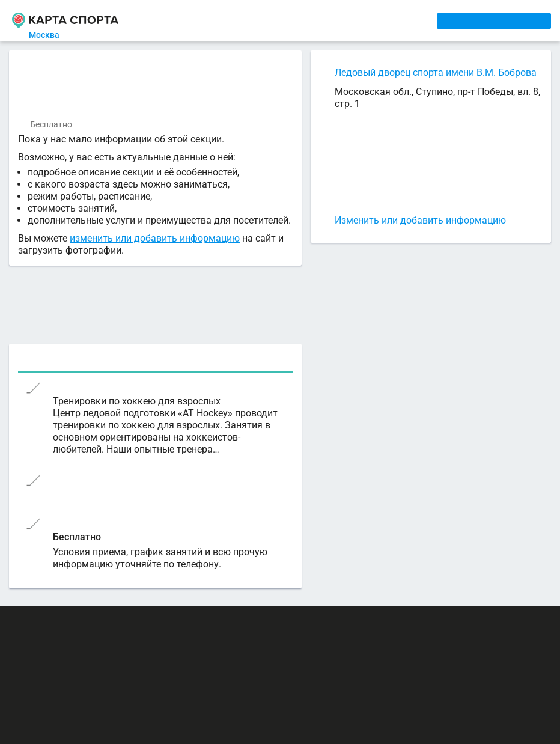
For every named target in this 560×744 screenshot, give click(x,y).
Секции (34, 64)
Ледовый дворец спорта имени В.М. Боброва (436, 72)
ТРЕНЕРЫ (285, 20)
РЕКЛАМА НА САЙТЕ (73, 623)
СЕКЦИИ (199, 20)
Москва (51, 35)
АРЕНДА (241, 20)
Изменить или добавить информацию (420, 220)
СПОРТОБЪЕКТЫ (350, 20)
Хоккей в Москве (96, 64)
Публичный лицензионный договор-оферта (102, 693)
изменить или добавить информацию (155, 241)
